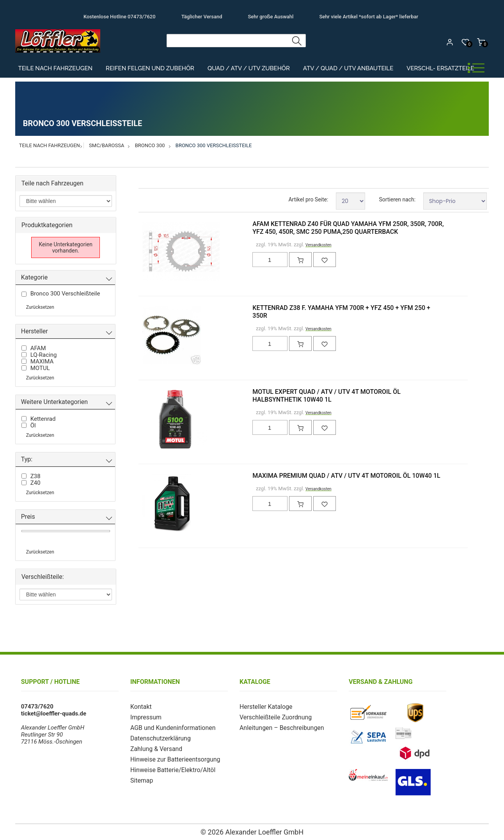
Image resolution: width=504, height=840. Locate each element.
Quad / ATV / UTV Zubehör (249, 68)
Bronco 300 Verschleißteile (214, 145)
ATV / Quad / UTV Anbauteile (348, 68)
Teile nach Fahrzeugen (56, 68)
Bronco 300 (150, 145)
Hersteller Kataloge (264, 707)
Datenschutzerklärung (159, 737)
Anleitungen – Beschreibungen (279, 727)
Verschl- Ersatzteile (440, 68)
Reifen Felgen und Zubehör (150, 68)
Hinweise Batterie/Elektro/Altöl (170, 767)
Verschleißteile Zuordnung (273, 717)
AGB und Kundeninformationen (170, 727)
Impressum (145, 717)
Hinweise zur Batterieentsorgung (173, 757)
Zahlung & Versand (155, 747)
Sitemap (141, 778)
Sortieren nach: (397, 199)
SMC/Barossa (106, 145)
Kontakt (140, 707)
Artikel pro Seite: (308, 199)
